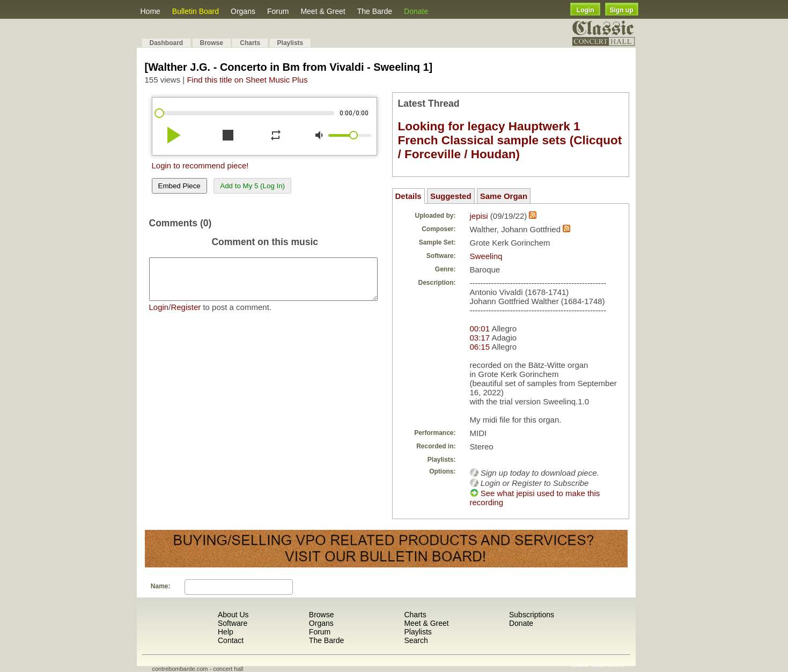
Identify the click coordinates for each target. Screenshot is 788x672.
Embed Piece (179, 186)
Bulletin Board (196, 11)
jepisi (479, 216)
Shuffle (580, 665)
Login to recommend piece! (200, 165)
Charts (250, 43)
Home (150, 11)
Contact (231, 640)
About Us (233, 615)
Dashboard (167, 43)
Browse (212, 43)
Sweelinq (486, 256)
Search (416, 640)
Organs (243, 11)
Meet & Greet (323, 11)
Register (186, 315)
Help (226, 632)
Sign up (622, 10)
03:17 (480, 338)
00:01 (480, 328)
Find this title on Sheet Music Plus (247, 80)
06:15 (480, 347)
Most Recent (607, 665)
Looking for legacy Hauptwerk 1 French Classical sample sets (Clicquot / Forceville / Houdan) (510, 140)
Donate (416, 11)
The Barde (375, 11)
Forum (278, 11)
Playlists (290, 43)
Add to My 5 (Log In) (252, 186)
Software (233, 623)
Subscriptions (532, 615)
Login (586, 10)
